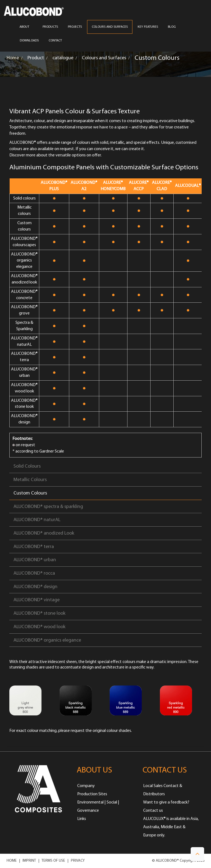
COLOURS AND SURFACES (110, 27)
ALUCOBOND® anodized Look (44, 533)
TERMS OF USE (53, 861)
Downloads (29, 41)
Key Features (148, 27)
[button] (197, 854)
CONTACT (55, 41)
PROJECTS (75, 27)
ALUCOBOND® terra (34, 547)
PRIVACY (78, 861)
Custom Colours (30, 493)
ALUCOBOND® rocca (34, 573)
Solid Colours (27, 466)
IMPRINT (29, 861)
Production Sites (92, 794)
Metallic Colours (30, 480)
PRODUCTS (50, 27)
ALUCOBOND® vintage (37, 600)
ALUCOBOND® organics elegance (47, 640)
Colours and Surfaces (104, 58)
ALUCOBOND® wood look (39, 627)
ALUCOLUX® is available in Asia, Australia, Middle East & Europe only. (171, 827)
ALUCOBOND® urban (35, 560)
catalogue (63, 58)
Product (36, 58)
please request (71, 731)
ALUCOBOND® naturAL (37, 520)
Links (82, 819)
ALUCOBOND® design (35, 587)
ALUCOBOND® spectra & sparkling (48, 507)
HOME (12, 861)
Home (13, 58)
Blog (172, 27)
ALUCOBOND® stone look (39, 613)
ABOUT (26, 27)
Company (86, 786)
